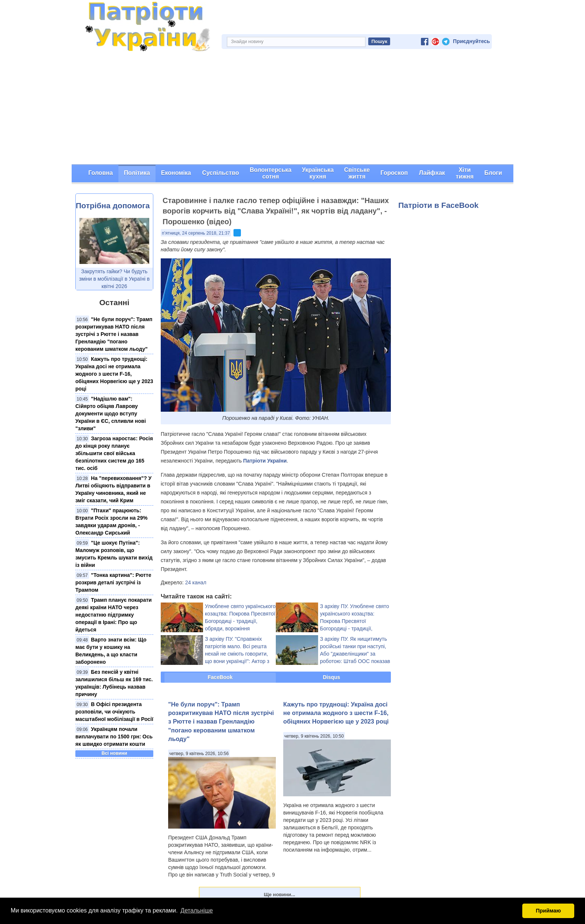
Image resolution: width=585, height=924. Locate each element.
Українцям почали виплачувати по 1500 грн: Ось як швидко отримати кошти (114, 737)
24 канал (196, 582)
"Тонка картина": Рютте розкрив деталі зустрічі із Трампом (113, 582)
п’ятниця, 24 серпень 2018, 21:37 (196, 233)
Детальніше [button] (197, 910)
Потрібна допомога (113, 205)
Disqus (332, 677)
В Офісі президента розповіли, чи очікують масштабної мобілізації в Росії (114, 712)
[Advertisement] (292, 109)
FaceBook (220, 677)
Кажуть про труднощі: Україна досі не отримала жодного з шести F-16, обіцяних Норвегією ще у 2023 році (114, 374)
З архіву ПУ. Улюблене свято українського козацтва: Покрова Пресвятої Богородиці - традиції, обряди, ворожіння (354, 621)
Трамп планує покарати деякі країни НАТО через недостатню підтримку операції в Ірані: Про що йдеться (114, 615)
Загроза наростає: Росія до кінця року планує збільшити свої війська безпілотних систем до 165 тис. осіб (114, 453)
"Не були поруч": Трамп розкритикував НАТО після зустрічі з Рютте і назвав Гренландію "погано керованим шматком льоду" (114, 334)
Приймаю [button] (548, 911)
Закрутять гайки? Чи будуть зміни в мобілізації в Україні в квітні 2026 (114, 279)
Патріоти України (265, 461)
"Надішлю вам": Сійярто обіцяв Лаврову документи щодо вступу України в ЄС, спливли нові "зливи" (111, 414)
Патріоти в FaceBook (438, 205)
